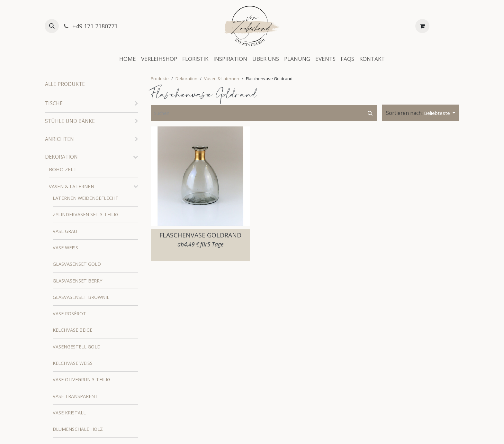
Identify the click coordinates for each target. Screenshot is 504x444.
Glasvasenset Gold (77, 264)
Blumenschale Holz (78, 429)
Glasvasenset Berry (77, 281)
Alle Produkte (65, 84)
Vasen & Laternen (72, 186)
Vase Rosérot (69, 314)
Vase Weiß (65, 248)
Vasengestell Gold (77, 347)
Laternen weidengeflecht (86, 198)
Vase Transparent (75, 396)
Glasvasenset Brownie (81, 297)
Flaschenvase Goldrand (200, 235)
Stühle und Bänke (70, 121)
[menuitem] (128, 59)
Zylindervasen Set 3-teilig (85, 214)
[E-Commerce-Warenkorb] (422, 26)
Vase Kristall (69, 413)
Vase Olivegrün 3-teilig (81, 379)
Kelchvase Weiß (73, 363)
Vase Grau (65, 231)
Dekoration (61, 157)
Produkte (160, 79)
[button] (52, 26)
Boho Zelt (63, 169)
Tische (54, 103)
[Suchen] (370, 113)
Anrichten (59, 139)
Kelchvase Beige (72, 330)
